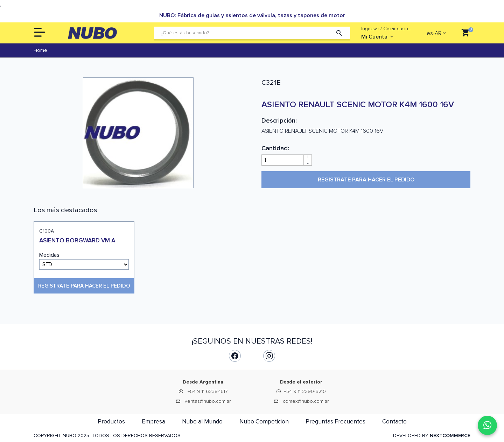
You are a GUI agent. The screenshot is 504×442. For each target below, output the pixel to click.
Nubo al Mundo (202, 422)
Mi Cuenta (378, 37)
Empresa (153, 422)
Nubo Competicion (264, 422)
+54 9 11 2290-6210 (305, 391)
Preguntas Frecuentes (335, 422)
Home (40, 50)
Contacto (394, 422)
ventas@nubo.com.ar (208, 401)
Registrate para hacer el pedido (366, 180)
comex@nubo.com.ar (306, 401)
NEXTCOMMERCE (450, 436)
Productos (111, 422)
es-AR (434, 33)
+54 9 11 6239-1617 (208, 391)
